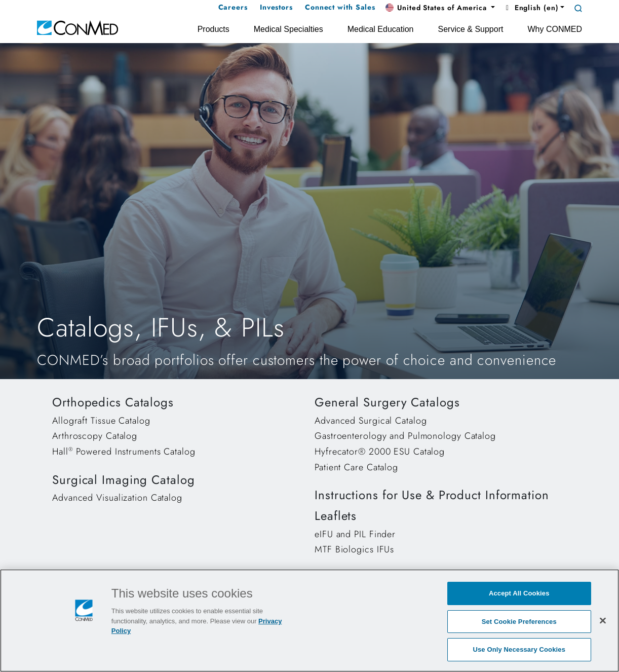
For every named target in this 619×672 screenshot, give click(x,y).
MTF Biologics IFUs (354, 549)
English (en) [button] (531, 8)
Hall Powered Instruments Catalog (124, 452)
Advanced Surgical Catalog (371, 421)
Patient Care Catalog (356, 467)
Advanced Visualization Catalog (117, 498)
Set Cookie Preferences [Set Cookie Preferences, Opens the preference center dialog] (519, 622)
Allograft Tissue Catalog (101, 421)
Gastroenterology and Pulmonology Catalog (405, 436)
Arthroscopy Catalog (95, 436)
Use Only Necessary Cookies (519, 649)
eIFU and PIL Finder (355, 534)
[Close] (603, 620)
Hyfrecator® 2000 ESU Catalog (380, 452)
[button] (440, 8)
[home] (78, 27)
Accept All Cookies (519, 593)
